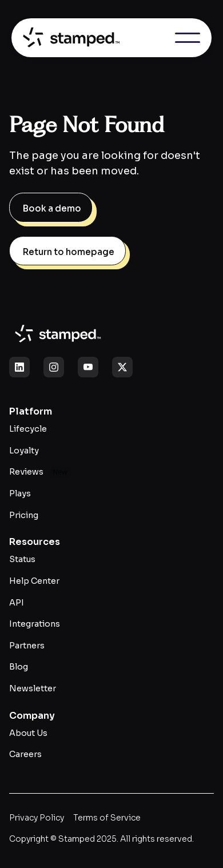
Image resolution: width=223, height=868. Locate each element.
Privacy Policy (37, 818)
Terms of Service (107, 818)
